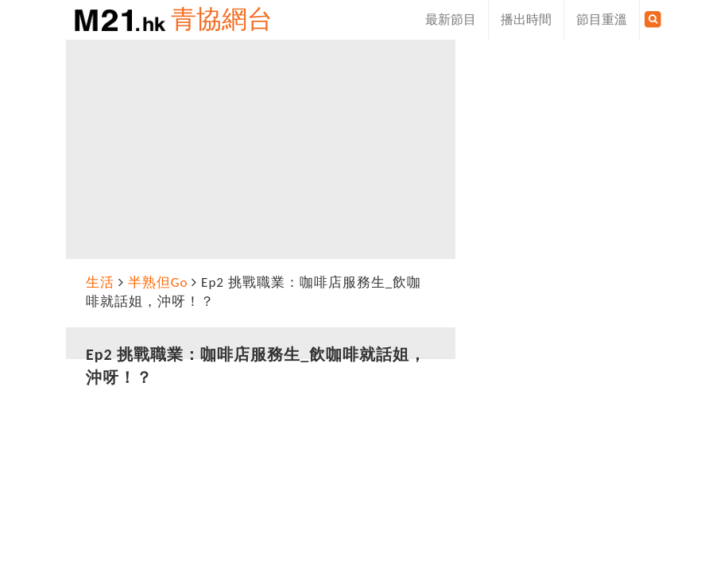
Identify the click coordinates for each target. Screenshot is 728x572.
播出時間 (526, 19)
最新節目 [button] (451, 19)
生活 (100, 282)
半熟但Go (158, 282)
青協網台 (222, 19)
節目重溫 (602, 19)
